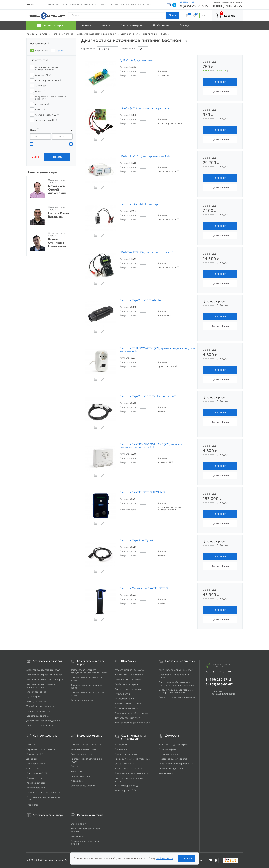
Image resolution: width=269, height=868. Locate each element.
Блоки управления (36, 692)
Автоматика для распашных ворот (44, 675)
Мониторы (76, 771)
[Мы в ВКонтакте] (210, 860)
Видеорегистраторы (81, 754)
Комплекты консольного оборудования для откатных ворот (89, 671)
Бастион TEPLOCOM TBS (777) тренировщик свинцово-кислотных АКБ (157, 350)
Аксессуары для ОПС (126, 790)
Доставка (114, 5)
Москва (30, 5)
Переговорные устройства (173, 759)
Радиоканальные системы (128, 768)
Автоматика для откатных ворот (43, 670)
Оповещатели (122, 749)
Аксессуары (77, 781)
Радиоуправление (36, 701)
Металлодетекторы (36, 788)
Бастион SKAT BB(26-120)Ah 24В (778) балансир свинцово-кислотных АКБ (152, 446)
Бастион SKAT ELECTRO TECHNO (142, 492)
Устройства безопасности (40, 706)
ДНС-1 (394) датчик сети (136, 60)
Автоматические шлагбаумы (129, 670)
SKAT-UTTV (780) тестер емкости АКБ (145, 156)
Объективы (76, 766)
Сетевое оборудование (83, 786)
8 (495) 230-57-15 (194, 6)
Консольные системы (38, 716)
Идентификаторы (36, 783)
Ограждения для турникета (41, 749)
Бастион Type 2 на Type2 (137, 540)
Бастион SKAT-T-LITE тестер (139, 204)
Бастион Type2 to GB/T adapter (141, 300)
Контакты (136, 5)
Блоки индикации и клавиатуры (131, 773)
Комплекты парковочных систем (176, 670)
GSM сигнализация (125, 764)
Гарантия (103, 5)
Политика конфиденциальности (223, 692)
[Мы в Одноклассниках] (216, 860)
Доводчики (32, 759)
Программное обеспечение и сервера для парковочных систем (176, 684)
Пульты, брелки (34, 697)
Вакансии (148, 5)
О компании (53, 5)
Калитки (31, 744)
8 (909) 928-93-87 (219, 684)
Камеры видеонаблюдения (84, 749)
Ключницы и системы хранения (43, 792)
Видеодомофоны (168, 749)
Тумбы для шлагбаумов (127, 684)
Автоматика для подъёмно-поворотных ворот (41, 686)
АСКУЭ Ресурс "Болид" (126, 786)
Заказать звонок (188, 2)
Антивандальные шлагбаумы (130, 675)
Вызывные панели (168, 754)
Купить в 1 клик (220, 91)
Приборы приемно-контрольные (132, 759)
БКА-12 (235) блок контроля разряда (144, 108)
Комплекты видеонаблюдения (86, 744)
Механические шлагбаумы (128, 680)
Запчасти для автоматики (40, 725)
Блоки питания (78, 824)
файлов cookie (165, 858)
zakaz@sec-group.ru (218, 671)
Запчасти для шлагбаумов (128, 718)
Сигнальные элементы (38, 711)
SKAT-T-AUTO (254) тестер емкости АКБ (147, 252)
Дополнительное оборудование (43, 721)
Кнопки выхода (34, 778)
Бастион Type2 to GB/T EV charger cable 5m (149, 396)
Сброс (35, 157)
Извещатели (121, 744)
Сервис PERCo (89, 5)
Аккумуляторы (78, 836)
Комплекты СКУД (35, 754)
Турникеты (32, 805)
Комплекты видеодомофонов (174, 744)
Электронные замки (37, 764)
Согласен (186, 858)
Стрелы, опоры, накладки (128, 689)
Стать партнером (70, 5)
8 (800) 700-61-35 (227, 6)
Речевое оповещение (126, 754)
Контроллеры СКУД (37, 773)
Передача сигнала (80, 776)
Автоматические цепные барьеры (132, 723)
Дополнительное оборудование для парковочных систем (176, 691)
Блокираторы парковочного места (177, 697)
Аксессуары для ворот (82, 700)
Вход (205, 15)
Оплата (125, 5)
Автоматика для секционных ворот (45, 680)
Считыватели (33, 768)
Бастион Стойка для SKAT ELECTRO (144, 588)
